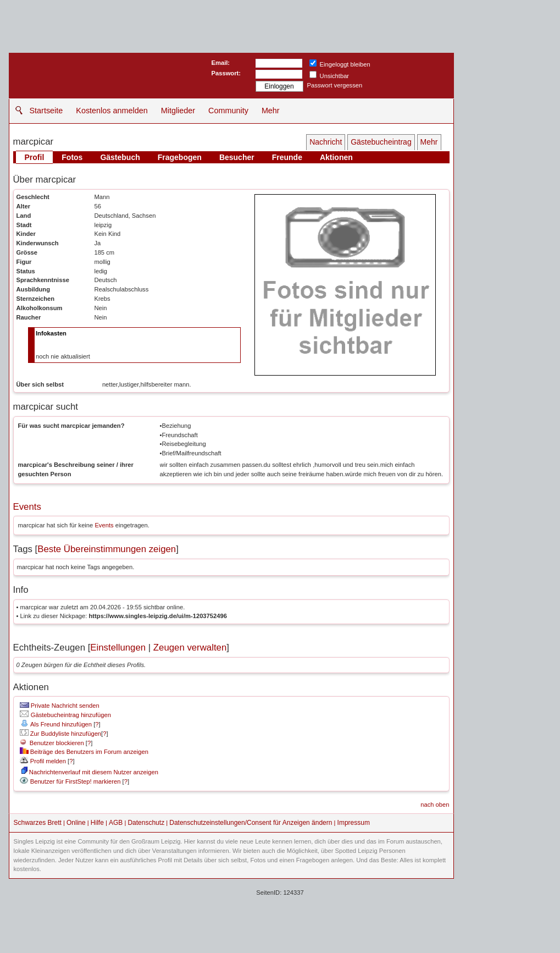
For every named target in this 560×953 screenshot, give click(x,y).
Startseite (46, 111)
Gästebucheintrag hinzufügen (65, 715)
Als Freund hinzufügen (56, 724)
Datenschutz (146, 823)
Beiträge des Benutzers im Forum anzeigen (84, 752)
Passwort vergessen (335, 85)
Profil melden (43, 761)
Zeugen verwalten (190, 648)
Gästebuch (120, 157)
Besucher (237, 157)
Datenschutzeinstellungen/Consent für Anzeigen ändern (251, 823)
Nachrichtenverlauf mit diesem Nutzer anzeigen (90, 772)
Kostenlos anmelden (112, 111)
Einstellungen (118, 648)
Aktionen (336, 157)
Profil (35, 157)
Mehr (271, 111)
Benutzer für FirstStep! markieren (76, 781)
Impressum (354, 823)
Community (228, 111)
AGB (116, 823)
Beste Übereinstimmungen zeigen (107, 549)
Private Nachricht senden (60, 706)
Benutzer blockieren (52, 743)
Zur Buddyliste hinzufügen (60, 734)
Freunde (287, 157)
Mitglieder (178, 111)
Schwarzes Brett (38, 823)
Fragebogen (180, 157)
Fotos (72, 157)
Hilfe (97, 823)
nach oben (435, 805)
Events (27, 507)
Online (76, 823)
